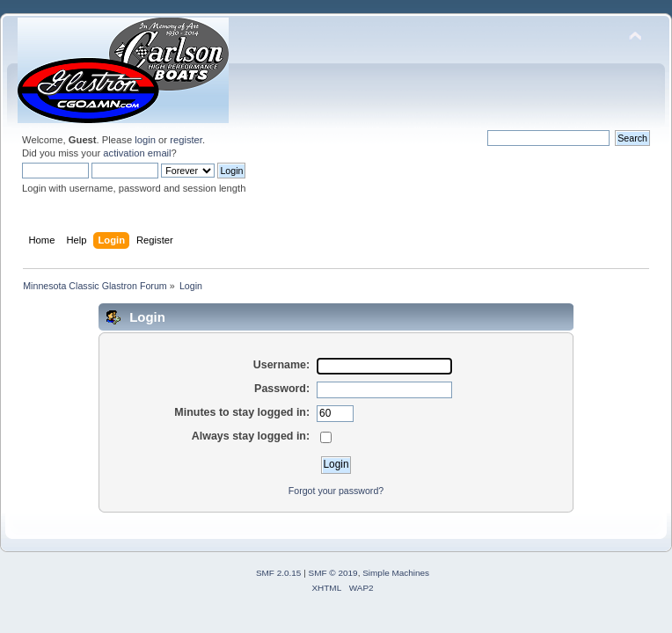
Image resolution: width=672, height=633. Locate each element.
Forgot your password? (336, 491)
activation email (137, 153)
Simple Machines (396, 573)
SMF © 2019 (333, 573)
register (186, 140)
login (145, 140)
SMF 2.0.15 (279, 573)
